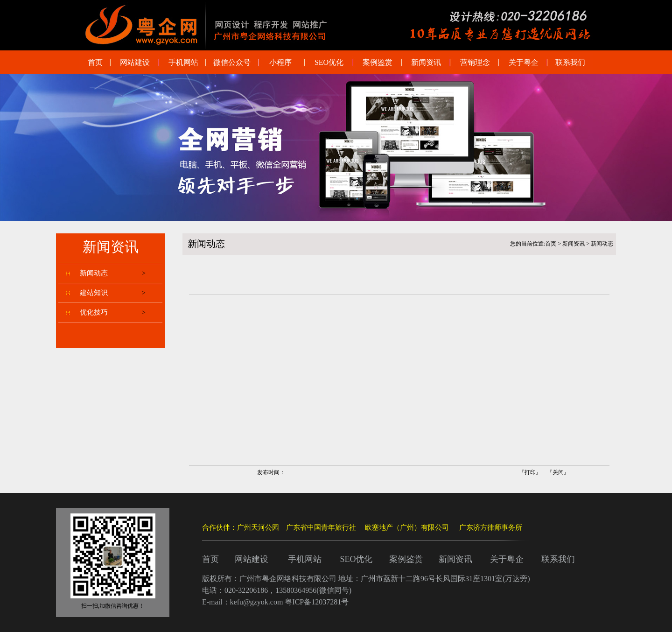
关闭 (558, 472)
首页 (551, 244)
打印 (530, 472)
